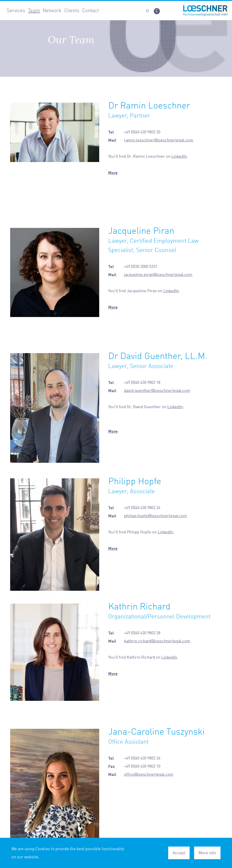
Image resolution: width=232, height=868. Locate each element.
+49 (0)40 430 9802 (140, 382)
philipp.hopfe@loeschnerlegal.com (155, 516)
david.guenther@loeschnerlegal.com (157, 391)
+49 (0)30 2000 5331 (141, 266)
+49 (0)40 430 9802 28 (142, 633)
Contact (91, 10)
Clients (72, 10)
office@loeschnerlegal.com (149, 774)
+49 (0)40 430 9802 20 (142, 132)
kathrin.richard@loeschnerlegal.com (157, 641)
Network (52, 10)
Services (16, 10)
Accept (179, 853)
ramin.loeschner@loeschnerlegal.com (159, 140)
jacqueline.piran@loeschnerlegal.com (158, 275)
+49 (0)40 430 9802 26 (142, 758)
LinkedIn (179, 156)
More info (207, 853)
